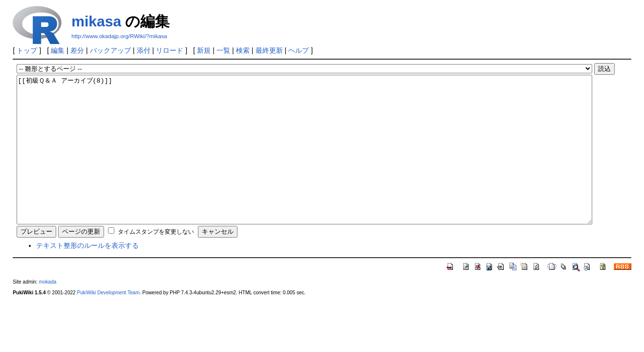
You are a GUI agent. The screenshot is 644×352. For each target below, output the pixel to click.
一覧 (223, 50)
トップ (27, 50)
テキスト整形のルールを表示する (87, 275)
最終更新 (269, 50)
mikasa (96, 21)
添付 (144, 50)
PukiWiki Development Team (108, 322)
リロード (170, 50)
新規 (204, 50)
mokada (48, 311)
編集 (58, 50)
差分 (77, 50)
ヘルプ (299, 50)
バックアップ (110, 50)
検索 (243, 50)
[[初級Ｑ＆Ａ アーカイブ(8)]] (304, 164)
